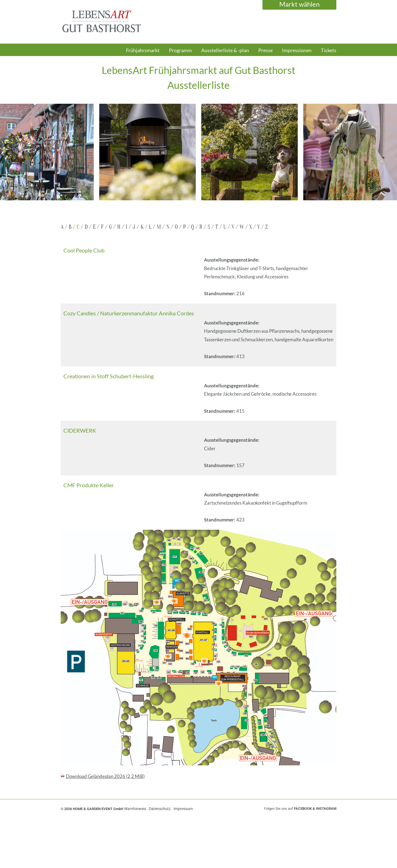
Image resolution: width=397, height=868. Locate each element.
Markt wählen (299, 4)
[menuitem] (143, 53)
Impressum (183, 809)
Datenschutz (160, 809)
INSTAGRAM (326, 809)
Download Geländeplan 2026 (105, 776)
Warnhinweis (136, 809)
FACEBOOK (303, 809)
